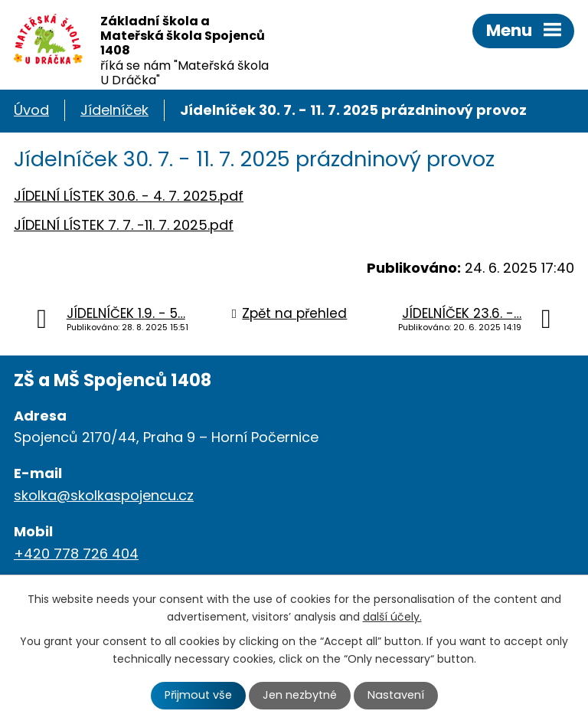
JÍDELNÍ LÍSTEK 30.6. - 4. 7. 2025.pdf (129, 196)
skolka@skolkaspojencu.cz (104, 495)
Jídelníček (114, 110)
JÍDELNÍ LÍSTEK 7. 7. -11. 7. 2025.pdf (124, 225)
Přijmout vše (198, 695)
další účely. (392, 617)
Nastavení (396, 695)
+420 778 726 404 (76, 554)
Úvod (31, 110)
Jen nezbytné (300, 695)
